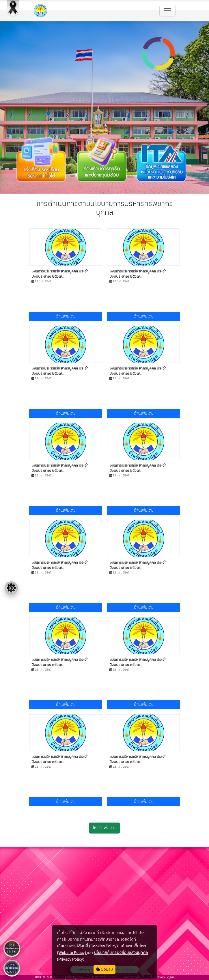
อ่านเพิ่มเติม (66, 316)
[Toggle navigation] (167, 11)
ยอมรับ (104, 969)
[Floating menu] (11, 588)
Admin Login (164, 977)
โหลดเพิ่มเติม (104, 828)
